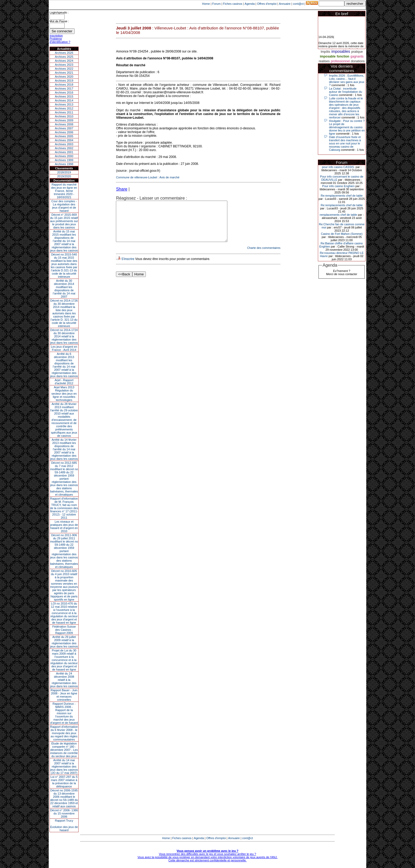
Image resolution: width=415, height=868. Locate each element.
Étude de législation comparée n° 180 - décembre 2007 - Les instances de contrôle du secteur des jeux (64, 750)
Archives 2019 (64, 81)
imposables (341, 51)
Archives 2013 (64, 104)
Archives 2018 (64, 85)
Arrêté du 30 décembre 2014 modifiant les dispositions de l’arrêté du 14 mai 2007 (64, 289)
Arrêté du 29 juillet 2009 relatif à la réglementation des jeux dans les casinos (64, 642)
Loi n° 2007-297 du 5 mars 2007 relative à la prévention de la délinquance (64, 782)
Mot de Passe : (59, 21)
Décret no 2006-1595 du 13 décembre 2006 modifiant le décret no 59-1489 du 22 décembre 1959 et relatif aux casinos (64, 798)
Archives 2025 (64, 57)
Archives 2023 (64, 65)
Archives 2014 (64, 100)
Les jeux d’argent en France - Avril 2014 (64, 348)
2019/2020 (64, 176)
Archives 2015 (64, 96)
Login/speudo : (59, 12)
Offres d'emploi (267, 4)
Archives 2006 (64, 132)
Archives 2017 (64, 89)
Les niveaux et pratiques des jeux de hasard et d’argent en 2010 (64, 526)
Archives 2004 (64, 140)
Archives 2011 (64, 112)
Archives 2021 (64, 73)
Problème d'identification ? (60, 40)
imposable (328, 56)
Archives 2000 (64, 156)
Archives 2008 (64, 124)
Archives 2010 (64, 116)
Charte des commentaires (264, 256)
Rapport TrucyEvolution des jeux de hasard (64, 825)
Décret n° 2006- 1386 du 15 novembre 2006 (64, 813)
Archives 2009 (64, 120)
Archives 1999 (64, 160)
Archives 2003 (64, 144)
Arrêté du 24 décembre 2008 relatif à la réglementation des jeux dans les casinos (64, 680)
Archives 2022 (64, 69)
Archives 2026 (64, 53)
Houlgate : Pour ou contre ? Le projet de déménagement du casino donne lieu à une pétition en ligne (347, 127)
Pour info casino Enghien (338, 186)
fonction (343, 56)
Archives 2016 (64, 92)
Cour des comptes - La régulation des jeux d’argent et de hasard (64, 206)
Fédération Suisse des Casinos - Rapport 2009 (64, 630)
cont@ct (298, 4)
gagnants (357, 56)
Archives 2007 (64, 128)
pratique (357, 52)
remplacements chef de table (338, 215)
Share (122, 189)
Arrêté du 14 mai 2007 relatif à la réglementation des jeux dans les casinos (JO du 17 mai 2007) (64, 766)
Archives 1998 (64, 164)
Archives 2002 (64, 148)
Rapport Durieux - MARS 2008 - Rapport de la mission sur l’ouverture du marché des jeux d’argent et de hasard (64, 713)
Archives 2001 (64, 152)
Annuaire (285, 4)
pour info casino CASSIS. (338, 167)
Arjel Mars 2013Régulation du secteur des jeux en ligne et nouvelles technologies (64, 394)
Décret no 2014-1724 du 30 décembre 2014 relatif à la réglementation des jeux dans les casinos (64, 336)
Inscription (56, 36)
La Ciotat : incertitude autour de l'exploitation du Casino (346, 92)
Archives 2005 (64, 136)
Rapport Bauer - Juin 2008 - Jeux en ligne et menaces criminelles (64, 695)
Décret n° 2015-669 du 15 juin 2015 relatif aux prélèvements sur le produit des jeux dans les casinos (64, 221)
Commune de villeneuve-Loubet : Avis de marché (148, 177)
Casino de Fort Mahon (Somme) (342, 234)
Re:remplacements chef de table (342, 196)
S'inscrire (128, 267)
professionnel (340, 61)
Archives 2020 (64, 77)
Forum (216, 4)
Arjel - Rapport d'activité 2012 (64, 382)
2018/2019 (64, 172)
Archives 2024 (64, 61)
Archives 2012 (64, 108)
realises (324, 61)
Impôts (325, 52)
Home (206, 4)
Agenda (250, 4)
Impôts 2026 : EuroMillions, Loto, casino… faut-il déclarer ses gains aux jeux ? (347, 80)
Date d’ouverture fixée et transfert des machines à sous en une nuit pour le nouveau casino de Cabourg (345, 143)
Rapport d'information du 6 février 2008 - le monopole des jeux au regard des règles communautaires (64, 733)
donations (358, 61)
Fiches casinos (233, 4)
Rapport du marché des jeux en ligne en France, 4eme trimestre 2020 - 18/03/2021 (64, 191)
